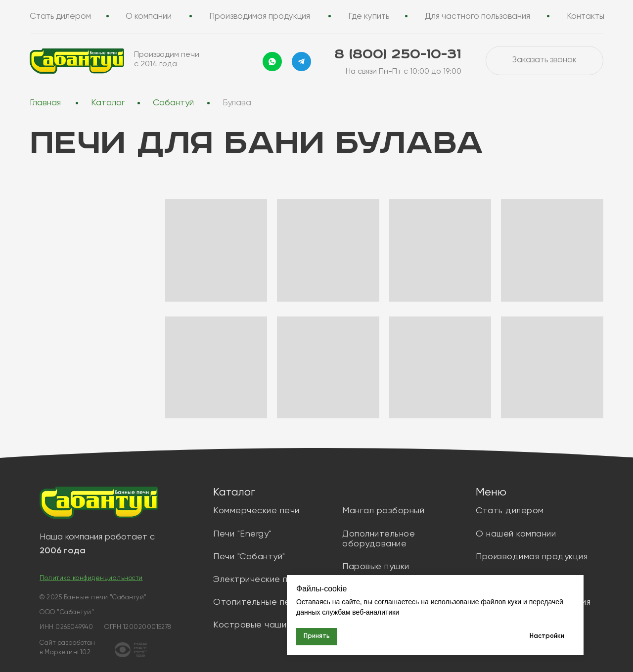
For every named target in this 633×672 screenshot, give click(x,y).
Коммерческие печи (256, 511)
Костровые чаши (250, 625)
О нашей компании (516, 534)
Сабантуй (173, 103)
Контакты (586, 17)
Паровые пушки (376, 567)
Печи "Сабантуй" (249, 557)
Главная (45, 103)
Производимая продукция (260, 17)
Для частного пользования (477, 17)
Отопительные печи (256, 602)
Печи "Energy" (242, 534)
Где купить (369, 17)
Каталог (108, 103)
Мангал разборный (383, 511)
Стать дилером (60, 17)
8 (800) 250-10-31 (398, 55)
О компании (149, 17)
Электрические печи (258, 580)
